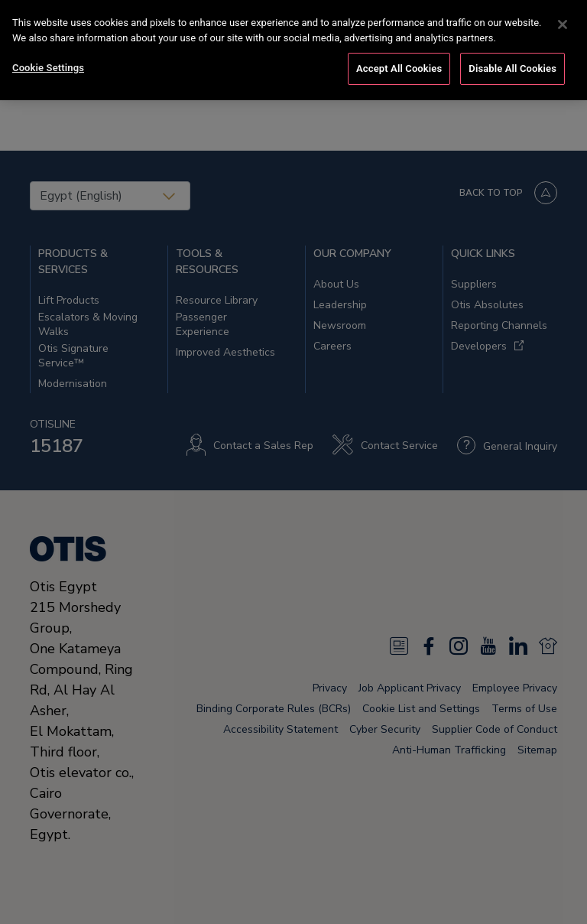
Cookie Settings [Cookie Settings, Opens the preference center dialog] (48, 66)
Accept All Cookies (399, 67)
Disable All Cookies (512, 67)
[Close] (563, 23)
